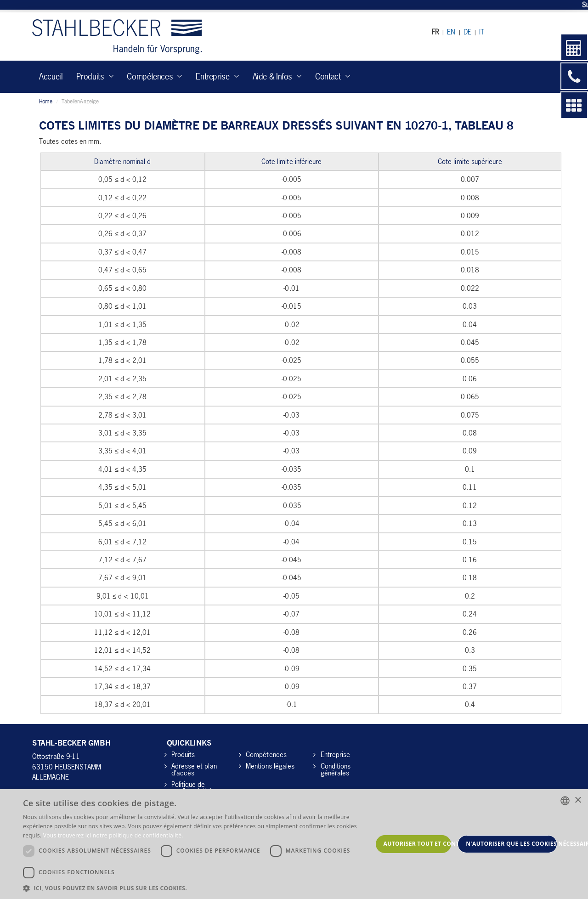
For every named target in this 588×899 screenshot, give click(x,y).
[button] (198, 888)
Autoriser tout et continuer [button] (418, 844)
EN (451, 32)
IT (482, 32)
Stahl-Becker (117, 37)
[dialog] (294, 844)
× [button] (578, 800)
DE (467, 32)
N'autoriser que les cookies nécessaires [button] (512, 844)
